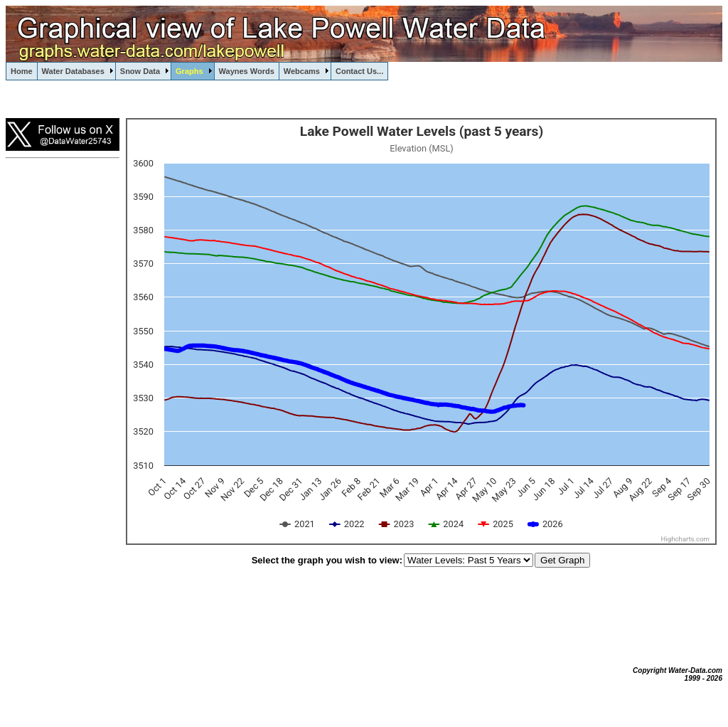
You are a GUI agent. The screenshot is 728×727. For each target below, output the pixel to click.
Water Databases (73, 71)
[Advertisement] (63, 403)
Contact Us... (359, 71)
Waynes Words (247, 71)
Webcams (302, 71)
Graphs (189, 71)
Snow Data (140, 71)
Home (22, 71)
